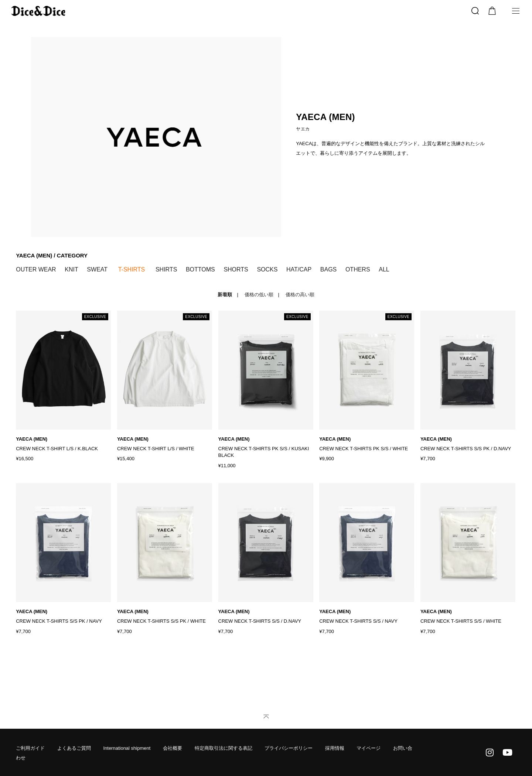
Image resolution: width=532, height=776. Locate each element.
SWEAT (97, 269)
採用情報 (335, 748)
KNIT (71, 269)
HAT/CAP (299, 269)
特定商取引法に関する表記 (224, 748)
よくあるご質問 (74, 748)
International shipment (127, 748)
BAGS (328, 269)
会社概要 (173, 748)
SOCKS (267, 269)
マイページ (369, 748)
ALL (384, 269)
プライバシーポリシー (289, 748)
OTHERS (358, 269)
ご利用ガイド (30, 748)
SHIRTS (166, 269)
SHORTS (236, 269)
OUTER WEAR (36, 269)
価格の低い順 (259, 295)
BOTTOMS (200, 269)
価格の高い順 (300, 295)
